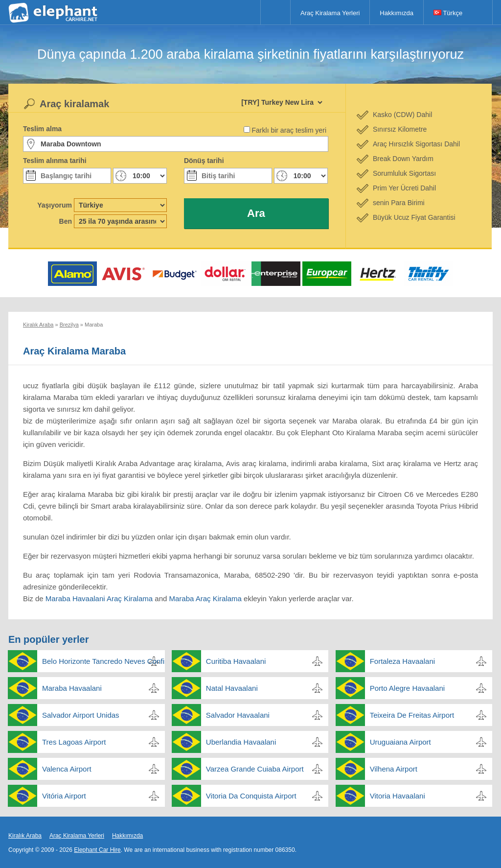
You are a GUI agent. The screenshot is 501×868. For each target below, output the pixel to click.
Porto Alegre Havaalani (407, 688)
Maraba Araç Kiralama (205, 598)
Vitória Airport (64, 796)
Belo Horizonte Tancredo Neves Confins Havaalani (103, 661)
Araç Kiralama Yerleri (330, 13)
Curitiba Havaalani (236, 661)
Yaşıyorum (55, 205)
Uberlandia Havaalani (241, 742)
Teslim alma (42, 129)
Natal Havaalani (232, 688)
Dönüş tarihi (204, 161)
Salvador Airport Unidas (81, 715)
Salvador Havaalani (238, 715)
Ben (66, 221)
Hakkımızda (397, 13)
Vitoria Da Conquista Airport (251, 796)
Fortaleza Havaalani (402, 661)
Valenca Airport (67, 769)
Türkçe (448, 13)
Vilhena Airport (394, 769)
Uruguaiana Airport (400, 742)
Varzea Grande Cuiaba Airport (255, 769)
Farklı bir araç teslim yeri (289, 130)
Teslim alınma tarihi (55, 161)
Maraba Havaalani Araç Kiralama (99, 598)
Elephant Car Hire (97, 850)
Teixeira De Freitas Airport (412, 715)
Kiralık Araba (25, 836)
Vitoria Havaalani (398, 796)
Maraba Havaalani (72, 688)
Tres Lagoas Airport (74, 742)
